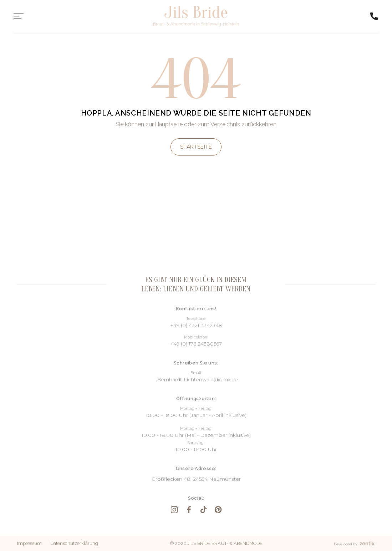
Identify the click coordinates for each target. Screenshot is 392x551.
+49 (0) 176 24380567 (196, 344)
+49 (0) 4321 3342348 (196, 325)
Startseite (196, 147)
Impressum (29, 543)
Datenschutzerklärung (74, 543)
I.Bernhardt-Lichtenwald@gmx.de (196, 379)
